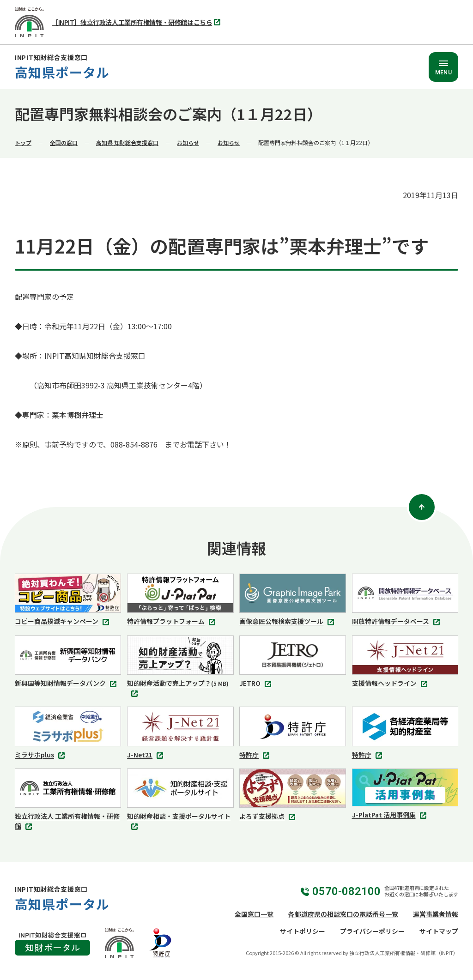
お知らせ (188, 142)
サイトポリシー (303, 931)
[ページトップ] (422, 507)
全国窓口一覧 (254, 914)
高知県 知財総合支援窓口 (127, 142)
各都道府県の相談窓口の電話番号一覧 (343, 914)
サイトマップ (439, 931)
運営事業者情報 (436, 914)
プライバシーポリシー (372, 931)
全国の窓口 (64, 142)
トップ (23, 142)
